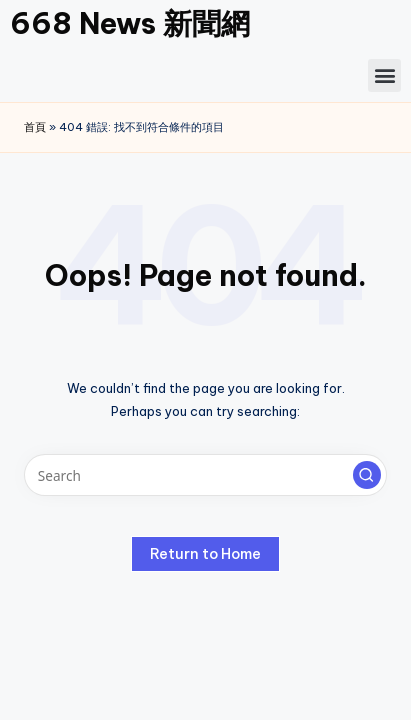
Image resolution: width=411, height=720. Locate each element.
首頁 (35, 127)
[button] (384, 75)
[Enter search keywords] (205, 475)
